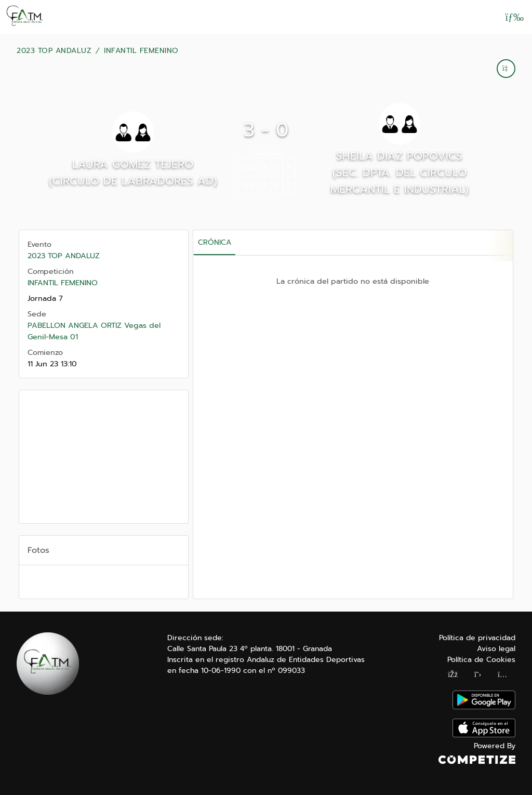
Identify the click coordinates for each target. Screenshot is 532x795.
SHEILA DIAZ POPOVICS (399, 156)
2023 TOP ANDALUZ (54, 51)
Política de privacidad (477, 638)
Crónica (215, 242)
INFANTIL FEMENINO (141, 51)
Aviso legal (496, 649)
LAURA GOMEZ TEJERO (133, 164)
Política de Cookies (481, 660)
